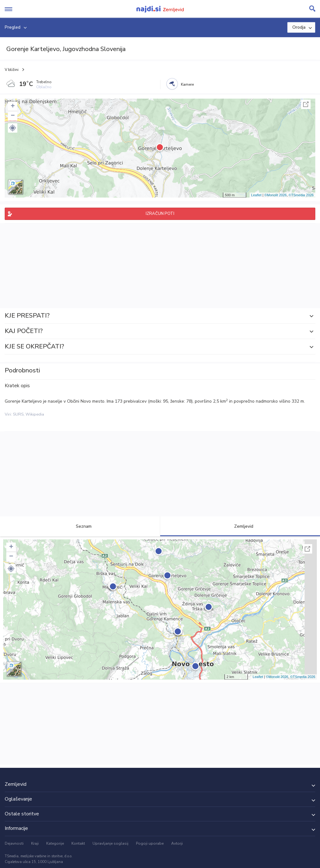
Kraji (35, 843)
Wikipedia (35, 414)
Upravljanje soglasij (110, 843)
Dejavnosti (14, 843)
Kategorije (55, 843)
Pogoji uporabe (150, 843)
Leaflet (256, 195)
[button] (13, 128)
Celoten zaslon (306, 104)
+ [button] (13, 106)
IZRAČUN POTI (160, 214)
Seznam (80, 526)
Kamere (187, 84)
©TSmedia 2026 (301, 195)
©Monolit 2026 (275, 195)
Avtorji (177, 843)
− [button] (13, 116)
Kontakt (78, 843)
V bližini (12, 70)
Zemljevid (240, 526)
